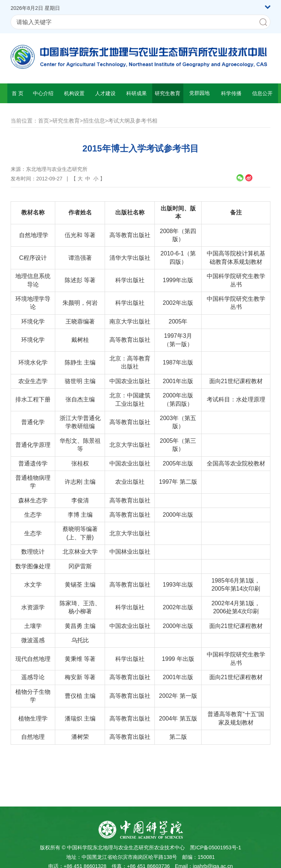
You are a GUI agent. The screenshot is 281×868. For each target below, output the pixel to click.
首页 (44, 121)
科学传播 (231, 93)
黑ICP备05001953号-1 (216, 848)
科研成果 (136, 93)
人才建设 (105, 93)
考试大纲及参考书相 (133, 121)
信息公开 (262, 93)
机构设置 (74, 93)
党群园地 (199, 93)
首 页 (18, 93)
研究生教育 (168, 93)
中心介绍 (43, 93)
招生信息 (94, 121)
